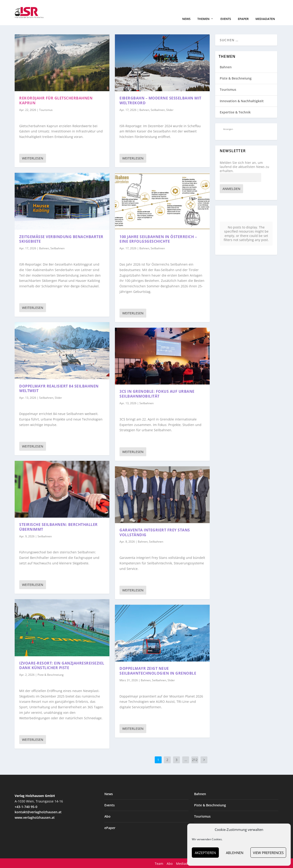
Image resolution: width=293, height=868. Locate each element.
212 (195, 759)
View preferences (268, 853)
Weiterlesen (33, 158)
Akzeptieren (205, 853)
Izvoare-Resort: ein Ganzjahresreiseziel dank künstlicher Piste (62, 665)
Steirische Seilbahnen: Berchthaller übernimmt (58, 526)
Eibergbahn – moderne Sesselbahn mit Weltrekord (160, 100)
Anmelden (231, 188)
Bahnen (44, 248)
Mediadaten (265, 18)
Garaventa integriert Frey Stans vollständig (155, 532)
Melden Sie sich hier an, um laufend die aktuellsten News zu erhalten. (244, 166)
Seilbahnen (57, 248)
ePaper (243, 18)
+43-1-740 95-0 (26, 806)
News (186, 18)
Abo (107, 816)
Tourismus (46, 109)
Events (226, 18)
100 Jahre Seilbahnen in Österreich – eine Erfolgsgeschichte (158, 239)
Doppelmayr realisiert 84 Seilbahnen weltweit (59, 388)
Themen (203, 18)
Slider (58, 397)
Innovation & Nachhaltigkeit (242, 100)
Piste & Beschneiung (51, 674)
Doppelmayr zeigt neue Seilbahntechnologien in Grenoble (158, 670)
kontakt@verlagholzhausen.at (38, 812)
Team (159, 863)
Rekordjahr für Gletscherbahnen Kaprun (56, 100)
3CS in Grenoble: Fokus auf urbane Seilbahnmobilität (157, 393)
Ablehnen (235, 853)
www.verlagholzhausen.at (35, 817)
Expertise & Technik (235, 112)
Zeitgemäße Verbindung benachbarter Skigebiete (61, 239)
